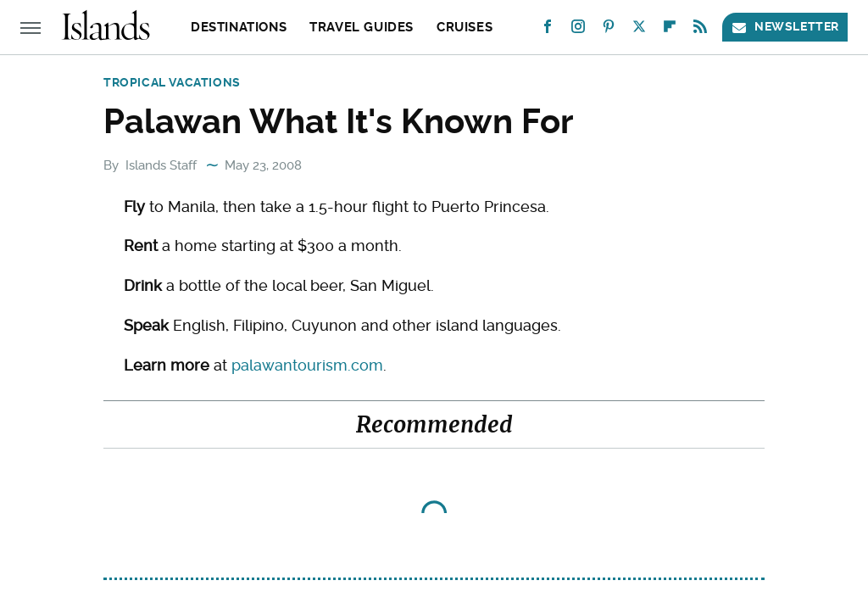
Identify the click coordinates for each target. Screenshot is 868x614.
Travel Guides (362, 27)
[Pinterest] (609, 30)
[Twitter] (639, 30)
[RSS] (700, 30)
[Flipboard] (670, 30)
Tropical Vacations (172, 82)
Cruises (465, 27)
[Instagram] (578, 30)
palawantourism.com (307, 365)
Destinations (239, 27)
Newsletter (785, 27)
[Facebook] (548, 30)
